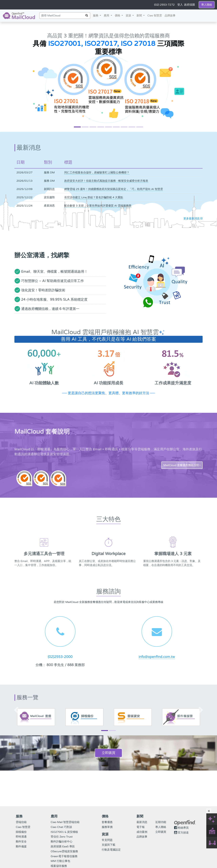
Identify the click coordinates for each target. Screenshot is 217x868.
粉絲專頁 (183, 828)
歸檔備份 (21, 832)
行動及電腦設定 (111, 850)
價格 (120, 15)
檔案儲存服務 (59, 866)
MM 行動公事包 (60, 861)
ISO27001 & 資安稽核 (64, 832)
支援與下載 (108, 845)
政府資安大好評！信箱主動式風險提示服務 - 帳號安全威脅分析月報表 (106, 181)
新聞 (141, 15)
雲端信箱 (21, 822)
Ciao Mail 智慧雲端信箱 (65, 822)
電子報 (141, 827)
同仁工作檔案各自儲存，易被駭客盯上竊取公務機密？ (97, 173)
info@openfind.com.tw (157, 657)
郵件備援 (21, 847)
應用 (107, 16)
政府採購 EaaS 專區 (63, 847)
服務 (96, 16)
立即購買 (108, 753)
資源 (130, 15)
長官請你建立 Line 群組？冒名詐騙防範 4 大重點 (94, 197)
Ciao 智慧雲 (155, 16)
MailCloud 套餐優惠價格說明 (182, 465)
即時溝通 (21, 837)
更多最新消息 (193, 219)
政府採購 (190, 5)
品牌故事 (170, 16)
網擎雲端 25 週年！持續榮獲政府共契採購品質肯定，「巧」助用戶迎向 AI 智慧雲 (114, 189)
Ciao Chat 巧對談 (61, 827)
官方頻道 (183, 833)
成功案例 (142, 832)
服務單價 (107, 827)
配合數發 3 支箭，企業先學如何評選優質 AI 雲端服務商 (98, 206)
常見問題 (107, 840)
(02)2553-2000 (60, 657)
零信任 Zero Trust (62, 837)
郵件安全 (21, 842)
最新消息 (142, 822)
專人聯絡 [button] (207, 5)
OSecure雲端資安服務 (64, 851)
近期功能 (161, 822)
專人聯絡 (161, 827)
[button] (16, 77)
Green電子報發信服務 (64, 856)
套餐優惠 (107, 822)
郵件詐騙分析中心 (62, 842)
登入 (180, 5)
